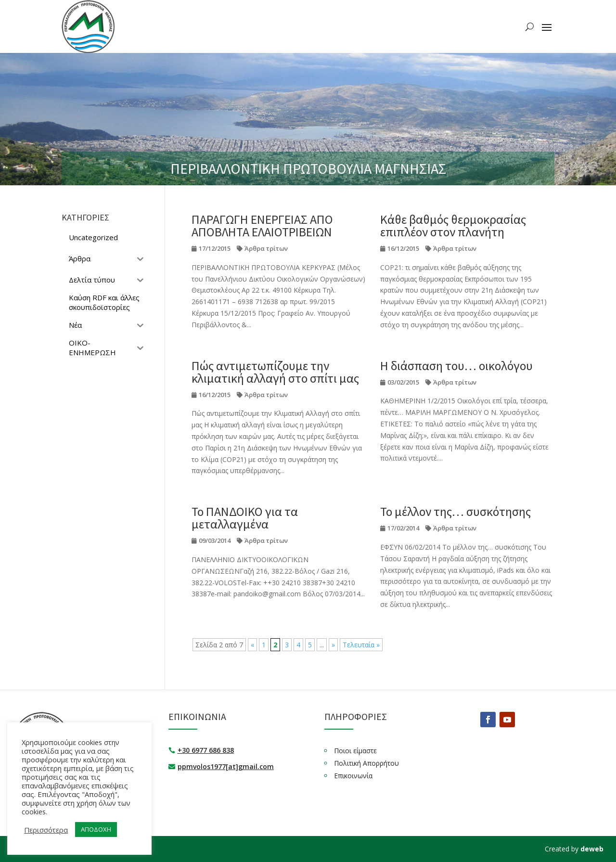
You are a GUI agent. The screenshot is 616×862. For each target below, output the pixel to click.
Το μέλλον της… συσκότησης (456, 511)
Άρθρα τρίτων (266, 248)
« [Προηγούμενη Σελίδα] (252, 645)
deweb (592, 849)
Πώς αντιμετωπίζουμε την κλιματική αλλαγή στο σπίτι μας (275, 372)
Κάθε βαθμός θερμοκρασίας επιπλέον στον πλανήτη (453, 225)
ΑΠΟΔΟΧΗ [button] (96, 829)
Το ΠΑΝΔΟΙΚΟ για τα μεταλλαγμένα (245, 518)
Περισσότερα (46, 830)
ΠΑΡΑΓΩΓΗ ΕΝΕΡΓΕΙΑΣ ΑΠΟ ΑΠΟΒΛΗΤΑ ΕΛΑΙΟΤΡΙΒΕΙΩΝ (262, 225)
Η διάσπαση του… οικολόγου (456, 366)
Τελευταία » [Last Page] (361, 645)
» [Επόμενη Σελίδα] (333, 645)
